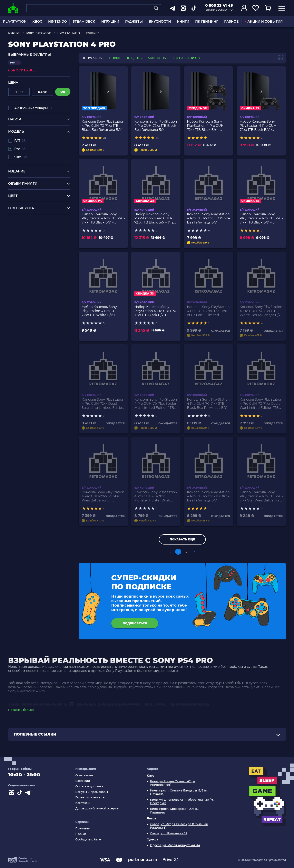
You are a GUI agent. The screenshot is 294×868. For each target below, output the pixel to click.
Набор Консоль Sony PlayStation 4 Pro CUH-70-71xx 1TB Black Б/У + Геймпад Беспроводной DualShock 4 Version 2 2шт (103, 218)
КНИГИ (183, 22)
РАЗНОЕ (231, 22)
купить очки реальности (29, 240)
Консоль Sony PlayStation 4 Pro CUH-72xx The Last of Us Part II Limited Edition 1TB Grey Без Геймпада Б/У (208, 311)
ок (63, 92)
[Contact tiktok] (20, 793)
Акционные (158, 58)
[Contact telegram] (29, 793)
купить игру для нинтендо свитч (36, 224)
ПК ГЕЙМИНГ (207, 22)
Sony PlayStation (39, 33)
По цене (135, 58)
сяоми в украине (23, 236)
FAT (20, 141)
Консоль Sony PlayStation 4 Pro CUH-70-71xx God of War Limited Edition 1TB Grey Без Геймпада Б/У (261, 404)
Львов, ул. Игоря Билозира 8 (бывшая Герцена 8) (179, 826)
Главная (14, 33)
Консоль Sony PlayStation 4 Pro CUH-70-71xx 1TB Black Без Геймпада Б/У (103, 126)
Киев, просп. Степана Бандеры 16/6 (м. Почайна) (179, 792)
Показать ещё (182, 539)
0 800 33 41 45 (219, 6)
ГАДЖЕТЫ (134, 22)
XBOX (37, 22)
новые (115, 58)
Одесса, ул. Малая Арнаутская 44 (175, 845)
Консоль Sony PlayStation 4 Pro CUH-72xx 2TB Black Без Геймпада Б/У (208, 496)
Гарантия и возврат (90, 797)
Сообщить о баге (88, 840)
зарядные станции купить (30, 232)
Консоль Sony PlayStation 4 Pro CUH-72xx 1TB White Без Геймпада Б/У (209, 218)
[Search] (156, 8)
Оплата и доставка (89, 786)
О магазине (84, 775)
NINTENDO (57, 22)
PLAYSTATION (15, 22)
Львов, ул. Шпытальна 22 (169, 833)
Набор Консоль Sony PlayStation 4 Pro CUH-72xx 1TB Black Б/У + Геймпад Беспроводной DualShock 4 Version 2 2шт (207, 126)
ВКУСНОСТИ (160, 22)
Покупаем (83, 829)
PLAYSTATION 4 (69, 33)
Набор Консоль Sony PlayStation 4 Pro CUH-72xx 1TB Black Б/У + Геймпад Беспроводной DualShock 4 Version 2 (260, 126)
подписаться (135, 623)
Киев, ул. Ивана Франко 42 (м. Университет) (173, 783)
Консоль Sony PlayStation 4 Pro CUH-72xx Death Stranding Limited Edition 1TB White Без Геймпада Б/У (103, 404)
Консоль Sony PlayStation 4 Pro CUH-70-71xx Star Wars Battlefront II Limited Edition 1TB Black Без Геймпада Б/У (103, 496)
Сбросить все (22, 70)
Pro (20, 149)
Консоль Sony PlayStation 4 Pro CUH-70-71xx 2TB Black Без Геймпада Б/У (208, 404)
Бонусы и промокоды (92, 792)
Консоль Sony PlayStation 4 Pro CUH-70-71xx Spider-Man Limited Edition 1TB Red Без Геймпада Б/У (156, 404)
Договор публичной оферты (97, 809)
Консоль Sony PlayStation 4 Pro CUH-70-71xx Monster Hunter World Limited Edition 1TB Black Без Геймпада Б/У (156, 496)
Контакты (82, 803)
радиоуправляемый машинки (34, 228)
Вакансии (83, 781)
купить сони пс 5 (22, 220)
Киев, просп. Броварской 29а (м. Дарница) (175, 811)
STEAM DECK (84, 22)
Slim (21, 157)
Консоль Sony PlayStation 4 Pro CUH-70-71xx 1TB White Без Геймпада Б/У (261, 311)
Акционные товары (33, 108)
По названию (187, 58)
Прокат (81, 834)
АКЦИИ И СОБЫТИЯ (264, 22)
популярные (93, 58)
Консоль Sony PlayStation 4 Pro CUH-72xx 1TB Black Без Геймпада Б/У (156, 126)
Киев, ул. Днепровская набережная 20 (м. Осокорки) (182, 801)
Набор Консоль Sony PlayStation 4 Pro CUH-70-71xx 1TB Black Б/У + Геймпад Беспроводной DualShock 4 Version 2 (261, 218)
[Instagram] (12, 793)
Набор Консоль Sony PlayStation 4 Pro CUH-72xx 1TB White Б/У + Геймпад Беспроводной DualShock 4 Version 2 (102, 311)
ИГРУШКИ (110, 22)
